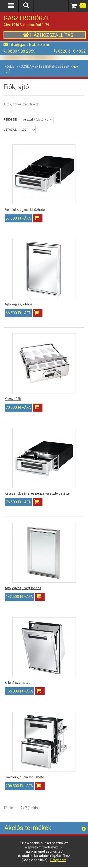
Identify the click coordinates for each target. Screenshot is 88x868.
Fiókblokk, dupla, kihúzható (24, 777)
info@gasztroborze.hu (30, 44)
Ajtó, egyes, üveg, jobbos (23, 588)
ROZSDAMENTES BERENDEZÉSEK (44, 67)
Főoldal (10, 67)
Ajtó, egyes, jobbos (19, 304)
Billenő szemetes (17, 683)
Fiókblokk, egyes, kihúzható (25, 210)
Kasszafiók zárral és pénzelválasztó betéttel (38, 493)
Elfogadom (58, 860)
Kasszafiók (13, 399)
